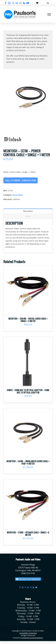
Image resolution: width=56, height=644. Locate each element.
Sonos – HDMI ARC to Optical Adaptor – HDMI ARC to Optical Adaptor (28, 391)
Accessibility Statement (28, 633)
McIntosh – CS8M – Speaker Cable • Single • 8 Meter (28, 534)
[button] (37, 3)
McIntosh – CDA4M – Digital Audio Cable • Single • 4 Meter (28, 320)
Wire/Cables (18, 195)
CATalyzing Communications (32, 638)
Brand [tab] (28, 216)
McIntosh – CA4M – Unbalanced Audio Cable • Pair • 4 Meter (28, 462)
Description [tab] (28, 211)
